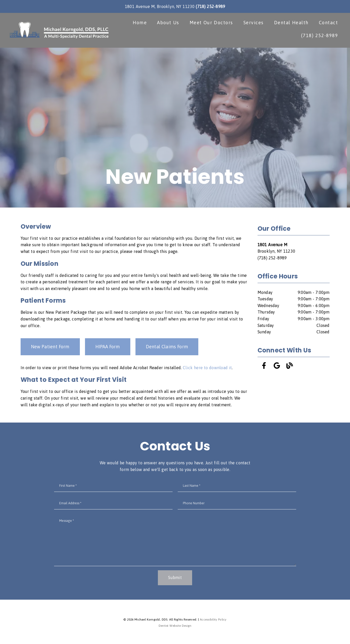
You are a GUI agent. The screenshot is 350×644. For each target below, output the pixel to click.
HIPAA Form (108, 348)
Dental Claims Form (167, 348)
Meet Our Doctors (211, 23)
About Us (167, 23)
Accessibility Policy (213, 621)
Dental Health (291, 23)
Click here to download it (207, 369)
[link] (60, 31)
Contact (328, 23)
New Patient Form (50, 348)
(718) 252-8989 (210, 6)
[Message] (175, 541)
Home (139, 23)
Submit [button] (175, 579)
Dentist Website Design (175, 627)
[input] (113, 487)
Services (253, 23)
